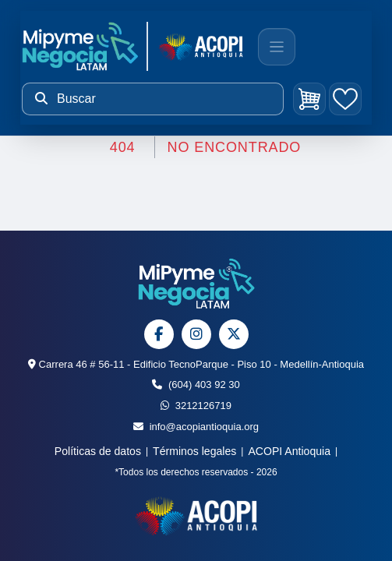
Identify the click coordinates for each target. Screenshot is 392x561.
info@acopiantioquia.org (196, 427)
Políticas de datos (98, 451)
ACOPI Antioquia (289, 451)
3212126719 (196, 406)
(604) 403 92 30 (196, 385)
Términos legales (194, 451)
